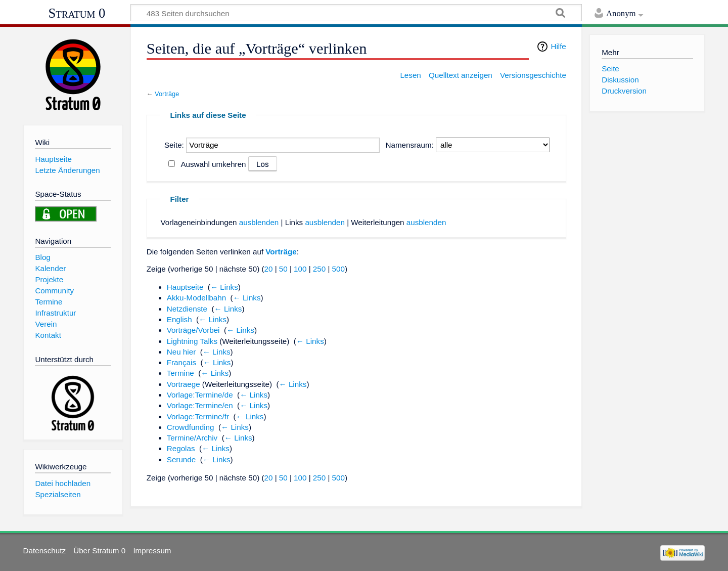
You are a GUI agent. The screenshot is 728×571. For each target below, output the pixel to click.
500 (338, 269)
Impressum (152, 551)
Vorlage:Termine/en (200, 405)
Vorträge (167, 94)
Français (181, 362)
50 (283, 269)
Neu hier (181, 352)
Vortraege (184, 384)
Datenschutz (44, 551)
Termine (180, 373)
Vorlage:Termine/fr (198, 416)
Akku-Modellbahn (196, 298)
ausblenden (259, 222)
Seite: (174, 145)
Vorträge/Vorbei (193, 330)
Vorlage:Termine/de (200, 395)
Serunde (181, 459)
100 (300, 269)
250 (319, 269)
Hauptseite (185, 287)
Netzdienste (187, 309)
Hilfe (558, 46)
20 (269, 269)
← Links (224, 287)
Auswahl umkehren (213, 164)
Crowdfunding (191, 427)
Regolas (181, 448)
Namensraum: (410, 145)
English (179, 319)
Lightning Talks (192, 341)
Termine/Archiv (192, 438)
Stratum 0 (77, 13)
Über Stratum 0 (99, 551)
